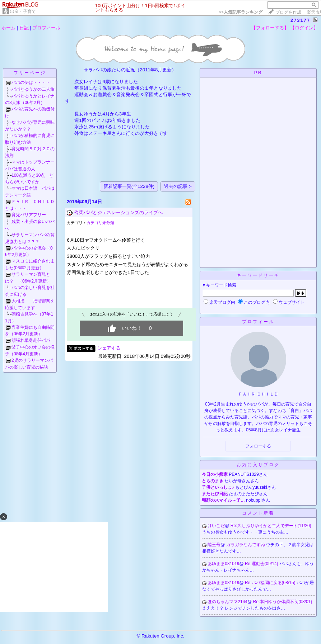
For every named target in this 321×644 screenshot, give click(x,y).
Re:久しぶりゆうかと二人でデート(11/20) (271, 526)
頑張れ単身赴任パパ (31, 340)
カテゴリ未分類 (100, 223)
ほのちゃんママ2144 (227, 602)
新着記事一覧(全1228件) (129, 186)
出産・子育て (23, 11)
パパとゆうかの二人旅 (33, 89)
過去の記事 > (178, 186)
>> (241, 12)
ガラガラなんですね (246, 545)
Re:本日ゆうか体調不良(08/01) (283, 602)
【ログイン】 (304, 28)
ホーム (8, 28)
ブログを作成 (288, 12)
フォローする (258, 446)
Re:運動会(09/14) (262, 564)
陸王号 (214, 545)
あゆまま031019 (223, 564)
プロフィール (46, 28)
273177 (300, 20)
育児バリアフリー (29, 215)
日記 (24, 28)
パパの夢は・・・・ (31, 82)
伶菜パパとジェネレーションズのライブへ (118, 212)
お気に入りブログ (258, 465)
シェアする (109, 348)
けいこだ (216, 526)
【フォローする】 (270, 28)
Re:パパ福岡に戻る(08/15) (271, 583)
